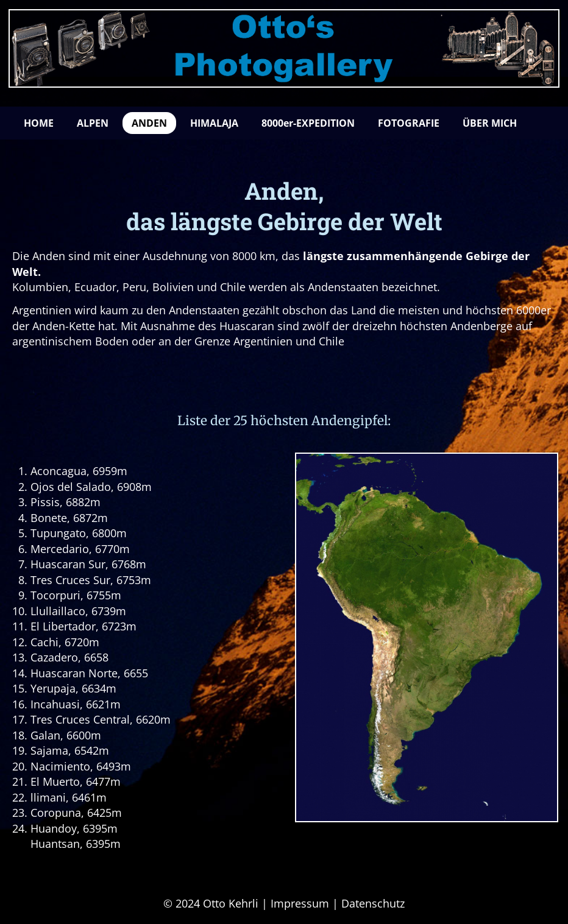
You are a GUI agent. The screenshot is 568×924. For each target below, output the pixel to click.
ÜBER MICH (490, 123)
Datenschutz (373, 903)
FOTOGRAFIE (409, 123)
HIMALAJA (214, 123)
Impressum (300, 903)
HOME (39, 123)
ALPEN (93, 123)
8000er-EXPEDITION (308, 123)
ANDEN (149, 123)
